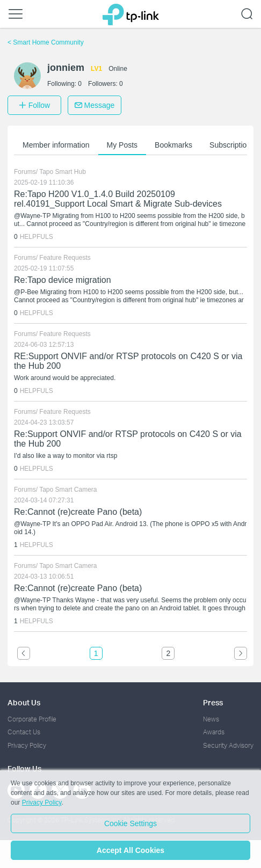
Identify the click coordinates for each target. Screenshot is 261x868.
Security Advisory (228, 745)
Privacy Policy (27, 745)
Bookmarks (173, 145)
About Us (24, 702)
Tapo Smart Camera (68, 490)
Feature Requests (65, 258)
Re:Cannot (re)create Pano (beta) (78, 512)
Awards (214, 732)
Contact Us (24, 732)
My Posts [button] (122, 145)
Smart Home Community (46, 42)
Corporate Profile (32, 719)
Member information (56, 145)
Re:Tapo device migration (63, 280)
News (211, 719)
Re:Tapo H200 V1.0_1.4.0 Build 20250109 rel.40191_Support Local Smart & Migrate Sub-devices (118, 199)
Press (213, 702)
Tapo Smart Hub (63, 172)
